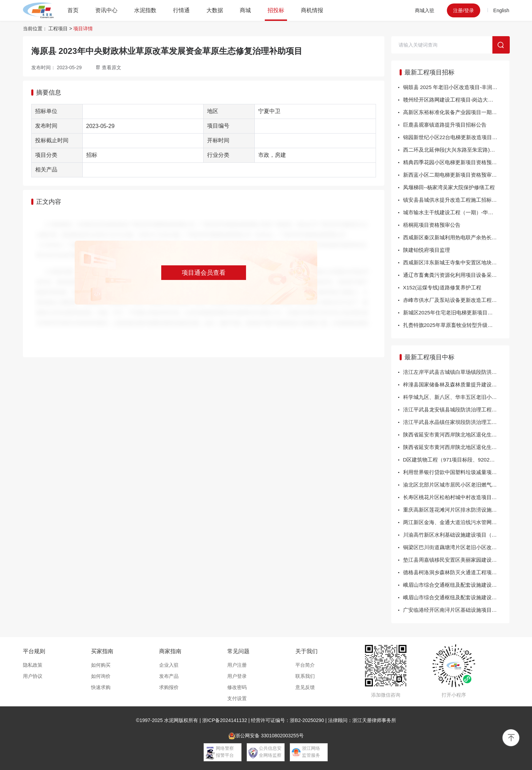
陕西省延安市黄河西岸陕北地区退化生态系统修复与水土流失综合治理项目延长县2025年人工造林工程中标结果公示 (456, 435)
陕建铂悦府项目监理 (427, 250)
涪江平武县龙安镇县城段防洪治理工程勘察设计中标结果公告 (456, 410)
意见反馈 (305, 687)
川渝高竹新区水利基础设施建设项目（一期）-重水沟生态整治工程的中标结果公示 (456, 535)
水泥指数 (145, 10)
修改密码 (237, 687)
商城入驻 (425, 10)
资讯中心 (106, 10)
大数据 (215, 10)
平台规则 (34, 651)
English (501, 10)
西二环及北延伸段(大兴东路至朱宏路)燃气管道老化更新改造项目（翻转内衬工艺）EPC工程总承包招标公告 (456, 150)
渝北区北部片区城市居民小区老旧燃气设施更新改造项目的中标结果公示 (456, 485)
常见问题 (238, 651)
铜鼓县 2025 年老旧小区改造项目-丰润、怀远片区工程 (456, 87)
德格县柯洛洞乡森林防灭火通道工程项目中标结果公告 (456, 572)
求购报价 (169, 687)
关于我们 (306, 651)
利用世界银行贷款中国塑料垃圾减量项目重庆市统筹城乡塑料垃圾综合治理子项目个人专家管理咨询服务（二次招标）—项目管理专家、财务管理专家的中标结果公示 (456, 472)
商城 (245, 10)
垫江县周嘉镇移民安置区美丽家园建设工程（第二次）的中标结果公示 (456, 560)
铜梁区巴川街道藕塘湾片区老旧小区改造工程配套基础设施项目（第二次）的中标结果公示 (456, 547)
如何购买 (101, 665)
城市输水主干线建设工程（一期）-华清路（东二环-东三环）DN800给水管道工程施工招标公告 (456, 212)
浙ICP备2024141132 (225, 720)
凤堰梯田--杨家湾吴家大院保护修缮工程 (449, 187)
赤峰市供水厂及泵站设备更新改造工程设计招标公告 (456, 300)
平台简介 (305, 665)
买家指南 (102, 651)
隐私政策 (33, 665)
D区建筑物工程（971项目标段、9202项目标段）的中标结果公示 (456, 460)
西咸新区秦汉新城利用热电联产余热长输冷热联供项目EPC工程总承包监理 (456, 237)
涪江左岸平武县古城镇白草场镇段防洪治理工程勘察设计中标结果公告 (456, 372)
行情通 (181, 10)
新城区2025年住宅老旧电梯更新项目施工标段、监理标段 (456, 312)
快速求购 (101, 687)
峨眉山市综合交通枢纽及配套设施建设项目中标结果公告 (456, 585)
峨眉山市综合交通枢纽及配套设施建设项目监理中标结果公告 (456, 597)
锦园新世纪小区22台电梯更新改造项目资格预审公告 (456, 137)
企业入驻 (169, 665)
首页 (73, 10)
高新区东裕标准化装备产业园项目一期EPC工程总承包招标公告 (456, 112)
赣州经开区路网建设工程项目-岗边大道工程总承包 (456, 100)
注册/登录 (464, 10)
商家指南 (170, 651)
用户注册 (237, 665)
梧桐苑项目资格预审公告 (432, 225)
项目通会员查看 (204, 273)
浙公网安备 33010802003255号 (266, 736)
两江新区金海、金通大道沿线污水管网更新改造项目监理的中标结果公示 (456, 522)
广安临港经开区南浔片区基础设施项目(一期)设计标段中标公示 (456, 610)
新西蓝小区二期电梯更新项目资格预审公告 (453, 175)
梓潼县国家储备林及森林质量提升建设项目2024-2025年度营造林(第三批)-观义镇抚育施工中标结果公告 (456, 384)
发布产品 (169, 676)
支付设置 (237, 698)
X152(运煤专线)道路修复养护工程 (442, 287)
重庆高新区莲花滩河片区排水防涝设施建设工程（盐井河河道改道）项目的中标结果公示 (456, 510)
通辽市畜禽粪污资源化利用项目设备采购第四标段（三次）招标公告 (456, 275)
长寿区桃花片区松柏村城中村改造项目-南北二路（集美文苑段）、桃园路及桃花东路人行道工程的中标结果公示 (456, 497)
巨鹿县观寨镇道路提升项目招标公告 (445, 125)
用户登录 (237, 676)
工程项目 (58, 29)
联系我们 (305, 676)
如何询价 (101, 676)
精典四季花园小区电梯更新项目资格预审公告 (455, 162)
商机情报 (312, 10)
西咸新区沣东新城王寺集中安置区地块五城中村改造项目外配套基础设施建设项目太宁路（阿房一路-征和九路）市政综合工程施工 (456, 262)
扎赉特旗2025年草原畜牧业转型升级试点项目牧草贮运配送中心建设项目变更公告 (456, 325)
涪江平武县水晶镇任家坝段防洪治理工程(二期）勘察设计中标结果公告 (456, 422)
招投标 (276, 10)
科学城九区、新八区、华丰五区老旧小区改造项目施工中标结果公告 (456, 397)
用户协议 (33, 676)
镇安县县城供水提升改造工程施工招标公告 (453, 200)
